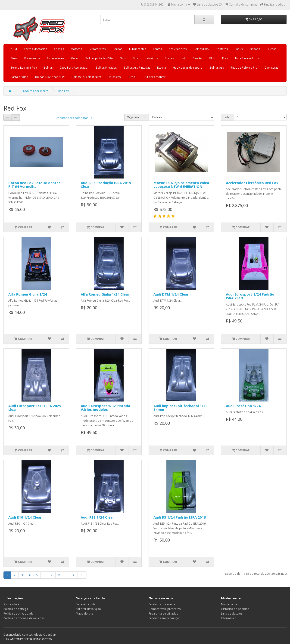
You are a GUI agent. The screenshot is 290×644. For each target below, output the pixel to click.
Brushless (114, 77)
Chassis (59, 49)
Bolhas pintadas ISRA (99, 58)
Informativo (229, 618)
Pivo (225, 58)
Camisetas (271, 68)
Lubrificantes (138, 49)
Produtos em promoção (165, 618)
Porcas (169, 58)
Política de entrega (16, 609)
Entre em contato (87, 604)
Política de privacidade (19, 614)
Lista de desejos (232, 614)
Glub (212, 58)
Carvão (197, 58)
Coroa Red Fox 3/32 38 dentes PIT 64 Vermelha (34, 185)
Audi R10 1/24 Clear (25, 517)
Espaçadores (56, 58)
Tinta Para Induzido (247, 58)
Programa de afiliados (163, 614)
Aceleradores (178, 49)
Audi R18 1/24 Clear (97, 517)
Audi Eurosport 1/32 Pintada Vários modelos (105, 408)
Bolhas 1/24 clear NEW (86, 77)
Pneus (239, 49)
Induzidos (151, 58)
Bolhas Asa (217, 68)
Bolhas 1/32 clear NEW (50, 77)
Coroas (117, 49)
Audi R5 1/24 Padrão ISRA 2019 (180, 517)
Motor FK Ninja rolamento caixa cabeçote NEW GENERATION (181, 185)
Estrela (162, 68)
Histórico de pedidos (235, 609)
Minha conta (229, 604)
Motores (76, 49)
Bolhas (48, 68)
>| (82, 575)
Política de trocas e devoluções (24, 618)
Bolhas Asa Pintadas (137, 68)
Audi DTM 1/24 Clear (171, 294)
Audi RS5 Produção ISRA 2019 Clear (106, 185)
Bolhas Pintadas (106, 68)
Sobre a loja (11, 604)
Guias (75, 58)
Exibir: (228, 117)
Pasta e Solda (19, 77)
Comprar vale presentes (165, 609)
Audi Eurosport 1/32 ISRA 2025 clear (35, 408)
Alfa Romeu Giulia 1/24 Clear (105, 294)
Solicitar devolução (88, 609)
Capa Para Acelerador (74, 68)
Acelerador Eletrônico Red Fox (252, 183)
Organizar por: (137, 117)
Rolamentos (32, 58)
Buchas (272, 49)
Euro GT (133, 77)
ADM (14, 49)
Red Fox (64, 91)
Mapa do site (84, 614)
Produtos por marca (35, 91)
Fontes (157, 49)
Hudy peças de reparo (188, 68)
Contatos (222, 49)
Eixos (14, 58)
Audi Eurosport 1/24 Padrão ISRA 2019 (250, 296)
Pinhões (255, 49)
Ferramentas (97, 49)
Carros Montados (35, 49)
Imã (183, 58)
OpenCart (50, 635)
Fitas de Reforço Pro (244, 68)
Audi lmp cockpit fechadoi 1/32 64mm (180, 408)
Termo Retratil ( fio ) (24, 68)
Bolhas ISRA (201, 49)
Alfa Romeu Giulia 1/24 (28, 294)
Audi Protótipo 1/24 (243, 406)
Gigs (123, 58)
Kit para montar (155, 77)
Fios (135, 58)
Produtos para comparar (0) (73, 118)
